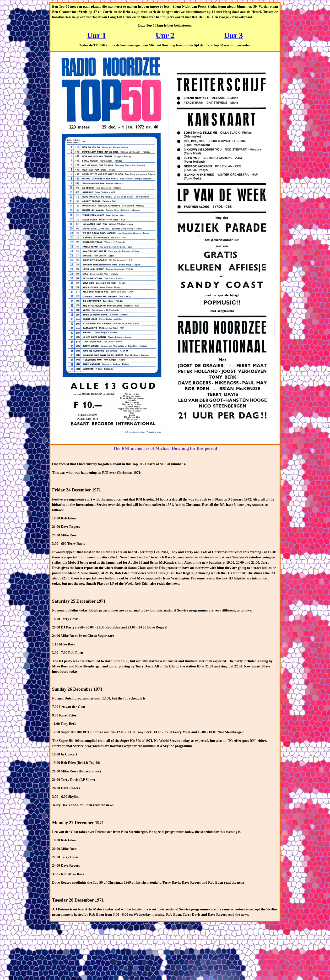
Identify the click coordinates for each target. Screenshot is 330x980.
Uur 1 (97, 35)
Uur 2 (165, 35)
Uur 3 (234, 35)
